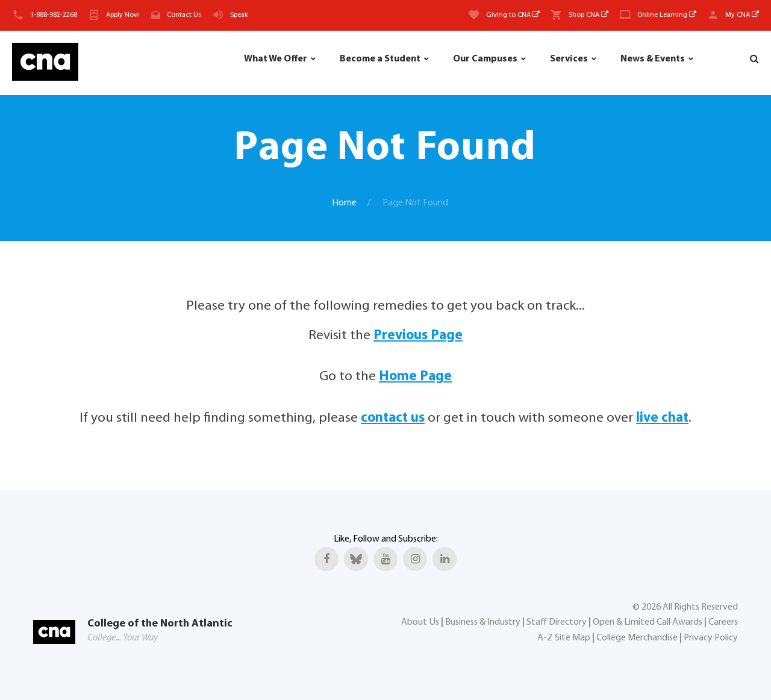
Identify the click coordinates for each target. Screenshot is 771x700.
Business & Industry (483, 622)
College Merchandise (637, 638)
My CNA (742, 15)
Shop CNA (588, 15)
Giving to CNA (513, 15)
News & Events (653, 59)
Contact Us (184, 15)
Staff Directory (557, 622)
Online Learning (667, 15)
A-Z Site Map (564, 638)
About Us (420, 622)
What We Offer (276, 59)
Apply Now (123, 15)
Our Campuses (485, 59)
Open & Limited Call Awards (648, 622)
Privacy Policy (711, 638)
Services (569, 59)
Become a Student (380, 59)
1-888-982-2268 (54, 15)
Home (344, 203)
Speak (239, 15)
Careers (723, 622)
